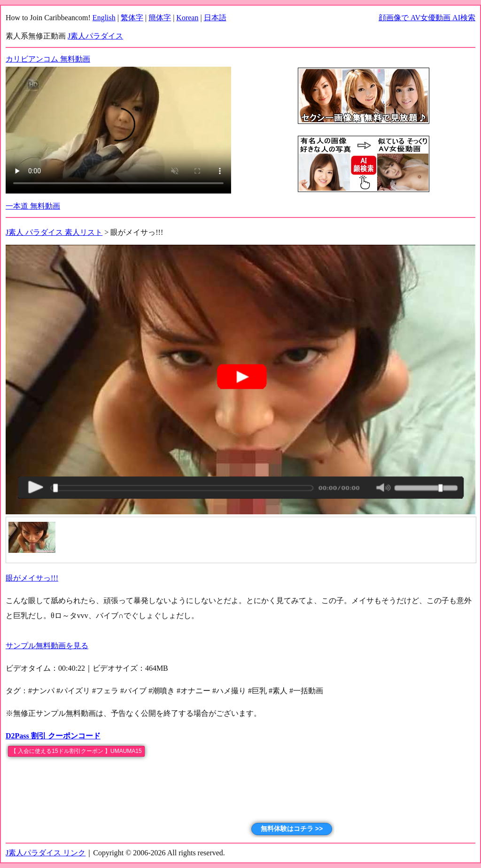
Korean (187, 18)
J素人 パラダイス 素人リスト (54, 232)
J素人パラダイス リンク (46, 853)
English (104, 18)
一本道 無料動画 (33, 206)
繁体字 (132, 18)
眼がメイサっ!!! (32, 578)
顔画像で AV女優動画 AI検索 (427, 18)
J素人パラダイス (95, 36)
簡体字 (160, 18)
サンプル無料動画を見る (47, 646)
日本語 (215, 18)
